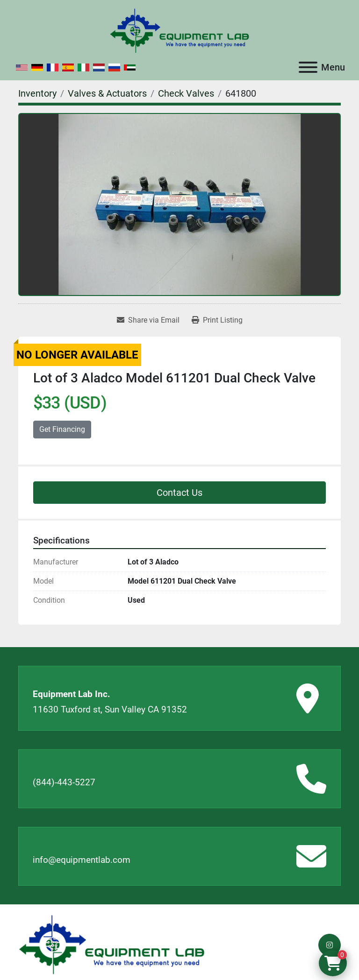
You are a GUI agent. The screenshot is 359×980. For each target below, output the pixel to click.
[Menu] (308, 67)
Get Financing (62, 429)
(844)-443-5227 (64, 782)
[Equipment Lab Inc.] (112, 944)
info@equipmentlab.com (82, 860)
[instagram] (330, 945)
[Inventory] (37, 93)
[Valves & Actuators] (107, 93)
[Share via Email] (148, 320)
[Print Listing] (217, 320)
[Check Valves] (186, 93)
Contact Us (179, 493)
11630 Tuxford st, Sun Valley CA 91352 (110, 709)
